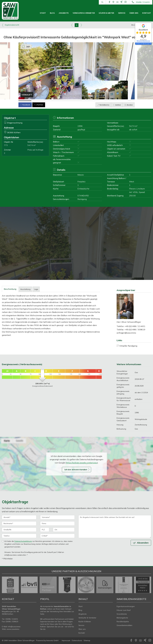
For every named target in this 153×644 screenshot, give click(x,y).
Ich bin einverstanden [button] (76, 470)
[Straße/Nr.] (19, 530)
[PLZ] (45, 530)
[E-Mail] (57, 536)
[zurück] (5, 585)
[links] (72, 25)
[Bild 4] (64, 101)
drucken (129, 105)
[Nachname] (19, 523)
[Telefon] (19, 536)
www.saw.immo (13, 629)
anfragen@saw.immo (126, 333)
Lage (36, 289)
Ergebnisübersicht (10, 25)
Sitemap (87, 640)
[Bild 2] (38, 101)
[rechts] (81, 25)
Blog (52, 13)
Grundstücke (122, 614)
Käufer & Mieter (106, 13)
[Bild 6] (89, 101)
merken (117, 105)
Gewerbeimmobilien (124, 625)
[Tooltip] (150, 44)
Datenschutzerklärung (23, 541)
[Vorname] (57, 517)
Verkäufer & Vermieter (84, 13)
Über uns (134, 13)
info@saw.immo (14, 627)
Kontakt (147, 13)
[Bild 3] (51, 101)
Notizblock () (103, 105)
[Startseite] (13, 11)
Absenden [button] (143, 543)
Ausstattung (25, 289)
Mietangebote (122, 618)
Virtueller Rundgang (128, 346)
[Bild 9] (128, 101)
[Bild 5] (76, 101)
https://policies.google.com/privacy (82, 463)
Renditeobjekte (123, 622)
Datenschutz (77, 640)
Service (122, 13)
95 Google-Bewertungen (143, 41)
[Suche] (102, 2)
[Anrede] (19, 517)
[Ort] (64, 530)
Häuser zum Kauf (124, 610)
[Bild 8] (115, 101)
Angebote (64, 13)
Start (43, 13)
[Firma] (57, 523)
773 (6, 145)
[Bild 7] (102, 101)
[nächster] (148, 585)
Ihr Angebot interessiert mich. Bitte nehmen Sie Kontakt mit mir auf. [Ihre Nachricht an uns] (115, 527)
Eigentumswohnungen (126, 606)
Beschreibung (10, 289)
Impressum (66, 640)
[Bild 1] (25, 101)
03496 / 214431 (143, 2)
